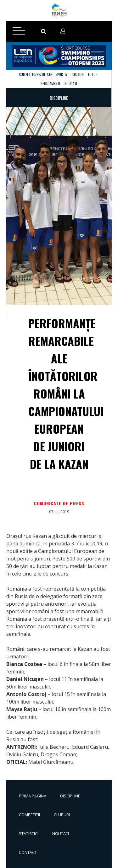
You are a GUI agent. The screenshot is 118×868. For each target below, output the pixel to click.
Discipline (70, 796)
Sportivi (62, 74)
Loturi (93, 74)
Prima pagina (33, 796)
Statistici (29, 833)
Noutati (71, 83)
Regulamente (51, 83)
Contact (28, 852)
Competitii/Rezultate (36, 74)
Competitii (29, 815)
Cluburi (78, 74)
